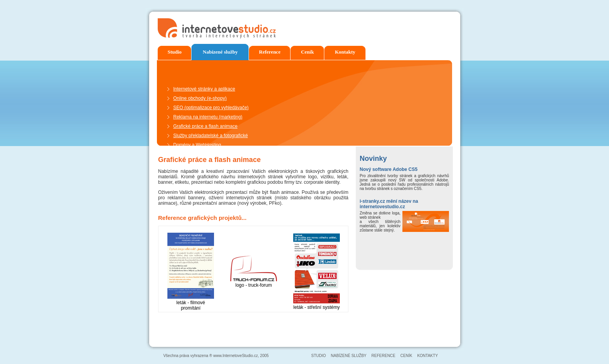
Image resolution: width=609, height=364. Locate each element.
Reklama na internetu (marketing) (208, 117)
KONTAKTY (427, 356)
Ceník (307, 52)
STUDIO (318, 356)
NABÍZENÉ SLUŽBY (349, 356)
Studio (174, 52)
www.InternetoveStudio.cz (236, 356)
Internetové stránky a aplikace (204, 89)
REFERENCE (383, 356)
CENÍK (407, 356)
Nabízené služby (220, 52)
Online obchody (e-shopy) (200, 98)
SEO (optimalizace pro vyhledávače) (211, 108)
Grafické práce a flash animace (205, 126)
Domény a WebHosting (197, 145)
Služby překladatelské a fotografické (211, 136)
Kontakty (345, 52)
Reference (270, 52)
